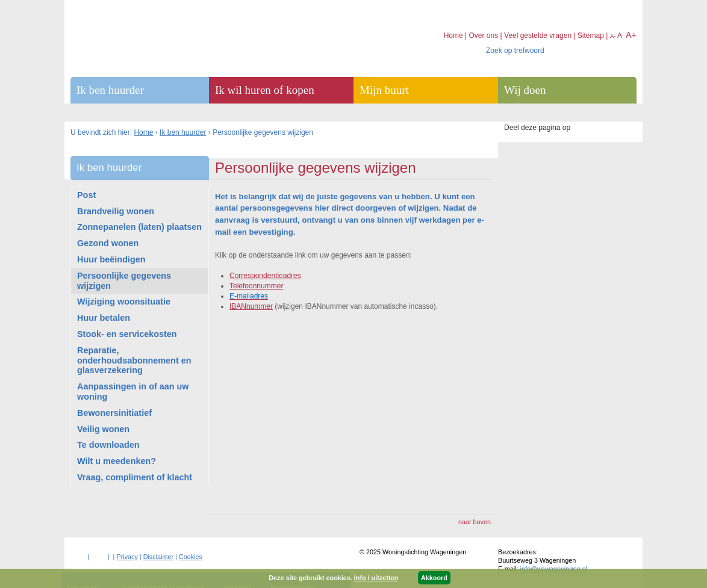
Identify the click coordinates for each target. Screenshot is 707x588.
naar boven (475, 522)
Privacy (127, 557)
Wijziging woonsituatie (124, 302)
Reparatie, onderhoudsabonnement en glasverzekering (134, 361)
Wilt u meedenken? (117, 461)
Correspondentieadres (265, 276)
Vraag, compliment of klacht (135, 477)
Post (86, 195)
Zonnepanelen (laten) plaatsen (139, 227)
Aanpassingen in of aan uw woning (133, 391)
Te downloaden (108, 445)
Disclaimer (158, 557)
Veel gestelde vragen (538, 36)
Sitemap (591, 36)
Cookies (191, 557)
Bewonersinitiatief (114, 413)
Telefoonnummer (256, 286)
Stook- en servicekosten (127, 334)
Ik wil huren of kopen (265, 90)
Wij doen (525, 90)
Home (143, 132)
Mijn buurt (384, 90)
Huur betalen (104, 318)
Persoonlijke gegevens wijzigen (124, 281)
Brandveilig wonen (116, 211)
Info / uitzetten (376, 578)
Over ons (483, 36)
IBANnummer (251, 306)
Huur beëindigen (111, 259)
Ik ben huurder (183, 132)
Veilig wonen (103, 429)
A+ (631, 35)
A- (613, 36)
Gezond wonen (108, 243)
